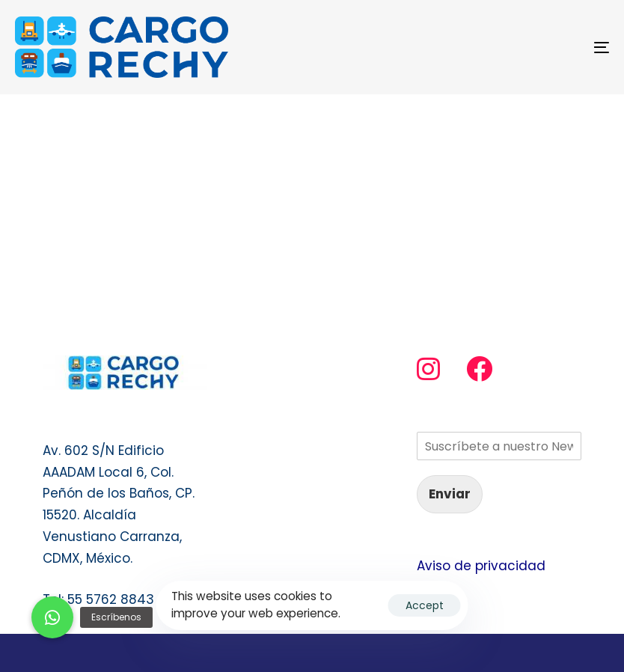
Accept (425, 605)
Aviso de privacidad (481, 566)
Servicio (255, 366)
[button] (52, 617)
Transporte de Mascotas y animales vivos (309, 435)
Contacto (261, 395)
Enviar (450, 494)
